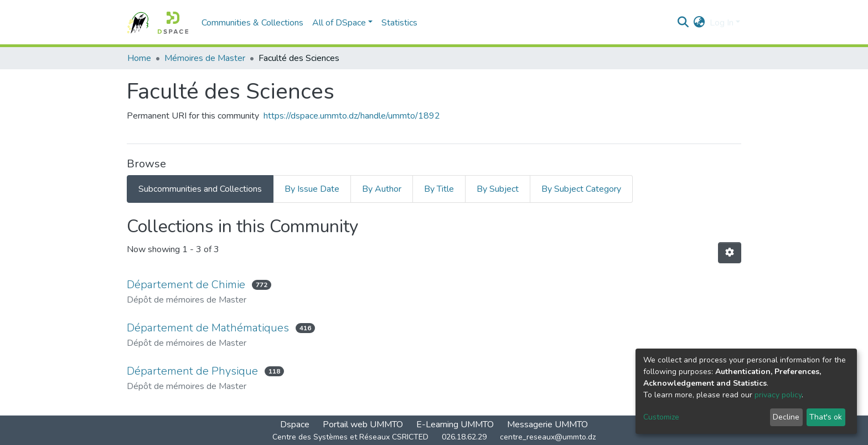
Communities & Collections (252, 23)
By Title (439, 189)
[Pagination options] (730, 253)
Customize (661, 417)
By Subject (498, 189)
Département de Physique (192, 371)
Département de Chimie (186, 285)
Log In (722, 23)
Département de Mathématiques (208, 328)
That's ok (826, 417)
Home (139, 58)
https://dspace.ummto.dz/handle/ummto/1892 (352, 116)
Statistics (399, 23)
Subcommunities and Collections (200, 189)
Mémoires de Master (205, 58)
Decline (786, 417)
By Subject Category (581, 189)
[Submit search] (683, 23)
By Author (382, 189)
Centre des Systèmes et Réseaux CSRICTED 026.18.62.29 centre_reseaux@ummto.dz (434, 437)
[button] (699, 23)
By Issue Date (312, 189)
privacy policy (778, 395)
